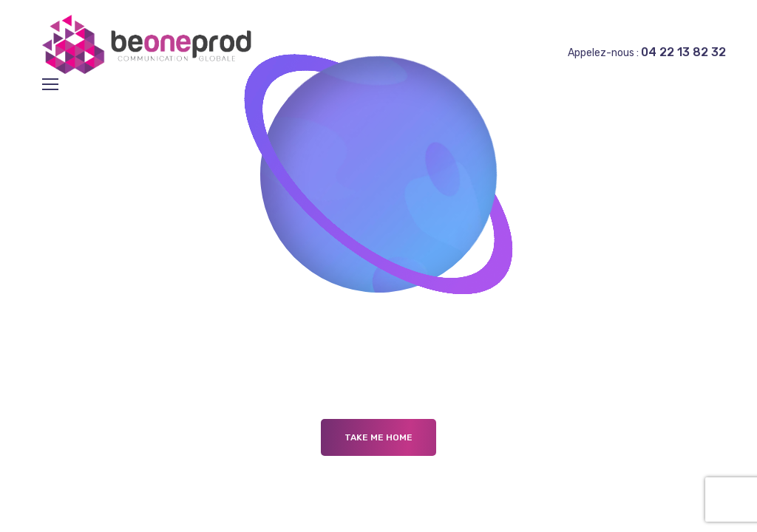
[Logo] (150, 44)
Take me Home (378, 437)
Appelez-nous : (647, 53)
